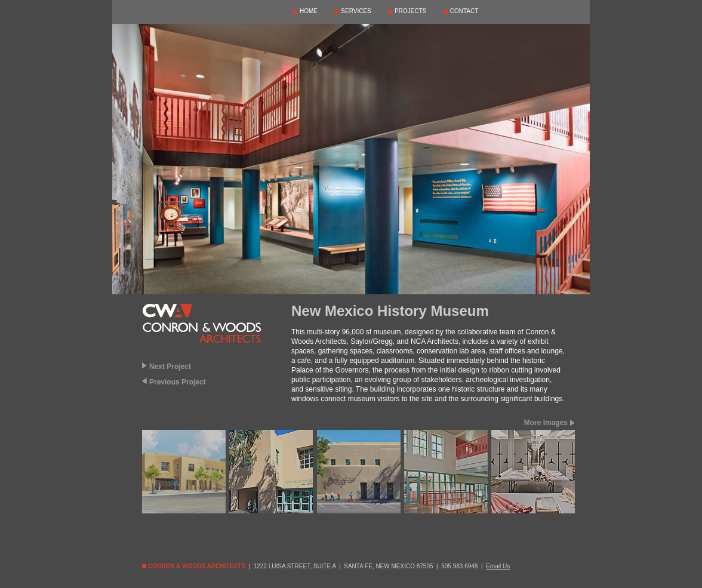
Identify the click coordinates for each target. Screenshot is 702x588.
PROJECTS (410, 11)
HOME (309, 11)
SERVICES (356, 11)
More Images (546, 423)
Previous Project (178, 382)
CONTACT (464, 11)
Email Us (498, 566)
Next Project (170, 367)
